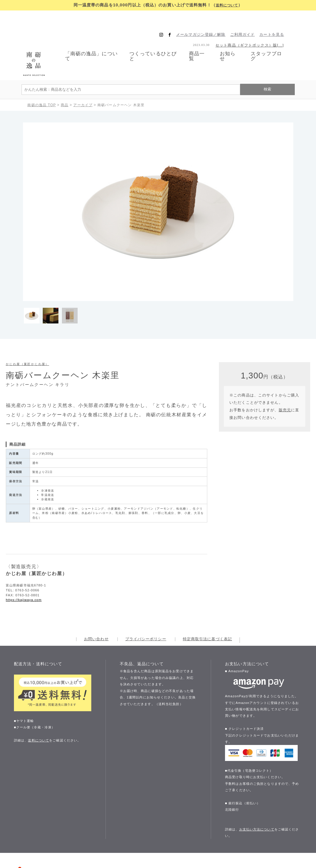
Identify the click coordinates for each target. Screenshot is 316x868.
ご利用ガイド (251, 20)
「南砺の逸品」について (84, 42)
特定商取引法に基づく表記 (207, 610)
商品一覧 (199, 42)
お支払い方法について (257, 800)
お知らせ (231, 42)
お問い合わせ (96, 610)
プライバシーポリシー (146, 610)
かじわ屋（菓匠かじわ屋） (27, 335)
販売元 (285, 381)
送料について (227, 5)
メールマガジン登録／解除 (209, 20)
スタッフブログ (273, 42)
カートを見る (280, 20)
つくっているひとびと (151, 42)
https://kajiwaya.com (24, 571)
